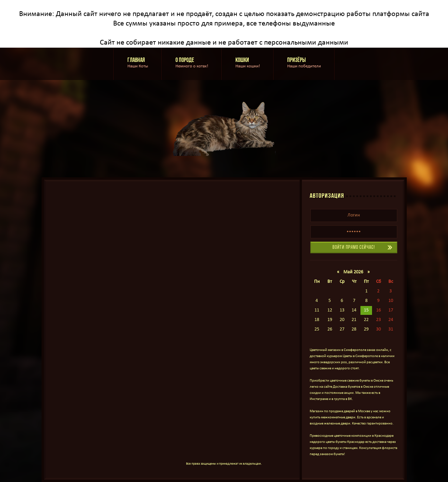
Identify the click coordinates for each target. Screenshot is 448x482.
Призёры (304, 63)
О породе (192, 63)
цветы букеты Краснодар (345, 442)
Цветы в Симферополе (360, 356)
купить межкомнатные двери (333, 417)
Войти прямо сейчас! (354, 248)
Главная (138, 63)
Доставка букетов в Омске (353, 387)
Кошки (248, 63)
